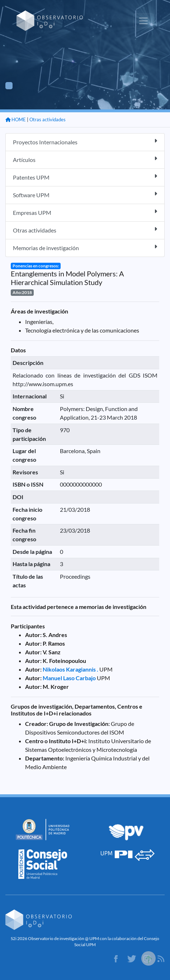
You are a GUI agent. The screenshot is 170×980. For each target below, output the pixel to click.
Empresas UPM (85, 212)
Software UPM (85, 195)
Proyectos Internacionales (85, 142)
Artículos (85, 159)
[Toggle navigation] (143, 21)
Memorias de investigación (85, 247)
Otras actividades (48, 119)
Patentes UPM (85, 177)
